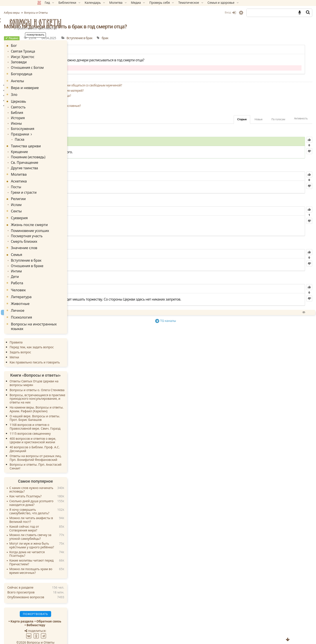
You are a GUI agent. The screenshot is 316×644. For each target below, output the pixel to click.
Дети (46, 267)
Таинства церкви (57, 142)
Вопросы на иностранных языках (65, 317)
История (48, 116)
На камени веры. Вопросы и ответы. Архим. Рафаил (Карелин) (68, 400)
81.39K (134, 211)
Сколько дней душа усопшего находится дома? (63, 494)
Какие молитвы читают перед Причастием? (63, 553)
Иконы (47, 121)
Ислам (47, 198)
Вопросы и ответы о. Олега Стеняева (68, 380)
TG (203, 326)
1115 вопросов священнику (61, 424)
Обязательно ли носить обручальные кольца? (144, 96)
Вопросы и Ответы (67, 23)
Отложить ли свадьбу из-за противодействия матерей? (150, 90)
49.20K (136, 176)
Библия (48, 110)
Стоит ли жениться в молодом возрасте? (140, 101)
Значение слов (55, 240)
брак (210, 38)
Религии (50, 192)
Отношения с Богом (57, 66)
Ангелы (49, 79)
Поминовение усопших (59, 224)
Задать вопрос (52, 343)
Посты (47, 181)
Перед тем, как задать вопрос (63, 338)
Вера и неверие (56, 86)
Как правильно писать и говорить (66, 353)
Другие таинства (54, 162)
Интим (47, 262)
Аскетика (50, 175)
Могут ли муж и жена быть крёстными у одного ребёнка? (63, 536)
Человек (50, 280)
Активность (270, 118)
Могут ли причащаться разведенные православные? (149, 106)
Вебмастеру (67, 616)
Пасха (50, 136)
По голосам (247, 119)
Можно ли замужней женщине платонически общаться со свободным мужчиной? (170, 85)
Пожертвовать (119, 318)
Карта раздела (53, 612)
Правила (47, 333)
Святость (49, 105)
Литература (52, 287)
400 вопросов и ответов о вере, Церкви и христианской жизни (64, 431)
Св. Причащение (55, 158)
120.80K (147, 254)
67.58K (148, 141)
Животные (51, 294)
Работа (48, 273)
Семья (48, 247)
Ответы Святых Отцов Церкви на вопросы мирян (65, 374)
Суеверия (51, 211)
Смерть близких (54, 234)
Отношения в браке (57, 257)
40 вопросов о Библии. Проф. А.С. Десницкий (66, 440)
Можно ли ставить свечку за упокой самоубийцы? (62, 527)
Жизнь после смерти (61, 218)
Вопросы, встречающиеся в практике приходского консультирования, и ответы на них (69, 389)
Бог (45, 45)
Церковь (50, 100)
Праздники (50, 130)
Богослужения (53, 126)
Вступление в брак (185, 38)
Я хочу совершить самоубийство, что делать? (61, 502)
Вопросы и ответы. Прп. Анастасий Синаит (67, 457)
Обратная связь (80, 612)
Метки (46, 348)
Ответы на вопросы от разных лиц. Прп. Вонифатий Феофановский (67, 448)
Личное (49, 301)
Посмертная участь (57, 229)
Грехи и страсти (54, 186)
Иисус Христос (53, 56)
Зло (45, 93)
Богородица (53, 72)
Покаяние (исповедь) (58, 152)
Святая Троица (53, 51)
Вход (199, 12)
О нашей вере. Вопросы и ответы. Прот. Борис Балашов (66, 409)
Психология (53, 308)
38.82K (140, 289)
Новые (227, 119)
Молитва (50, 169)
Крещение (50, 147)
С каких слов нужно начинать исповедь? (63, 480)
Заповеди (49, 61)
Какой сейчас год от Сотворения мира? (55, 519)
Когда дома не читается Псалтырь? (58, 545)
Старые (211, 119)
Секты (48, 204)
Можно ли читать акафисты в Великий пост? (62, 511)
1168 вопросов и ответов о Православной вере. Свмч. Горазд (66, 417)
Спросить (143, 318)
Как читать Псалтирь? (57, 487)
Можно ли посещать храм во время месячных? (62, 562)
